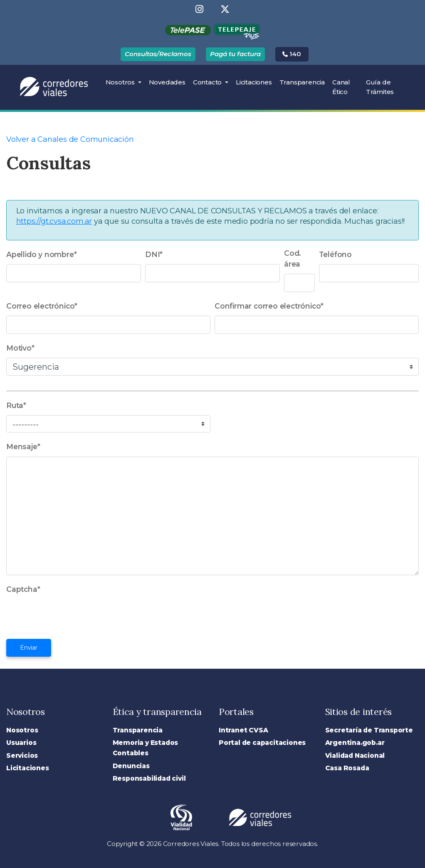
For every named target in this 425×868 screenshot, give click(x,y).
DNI (154, 254)
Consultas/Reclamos (158, 54)
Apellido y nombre (41, 254)
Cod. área (293, 258)
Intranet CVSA (243, 730)
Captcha (23, 589)
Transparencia (302, 82)
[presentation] (69, 615)
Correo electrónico (42, 306)
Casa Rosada (347, 768)
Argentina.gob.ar (355, 743)
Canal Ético (341, 87)
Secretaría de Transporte (369, 730)
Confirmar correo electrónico (269, 306)
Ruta (16, 405)
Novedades (167, 82)
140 (292, 54)
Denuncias (131, 766)
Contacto (208, 82)
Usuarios (21, 743)
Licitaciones (256, 82)
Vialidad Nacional (355, 755)
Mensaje (23, 446)
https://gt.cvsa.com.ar (54, 221)
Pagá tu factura (235, 54)
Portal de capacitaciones (262, 743)
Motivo (20, 348)
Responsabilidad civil (149, 778)
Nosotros (121, 82)
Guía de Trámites (380, 87)
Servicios (22, 755)
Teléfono (335, 254)
